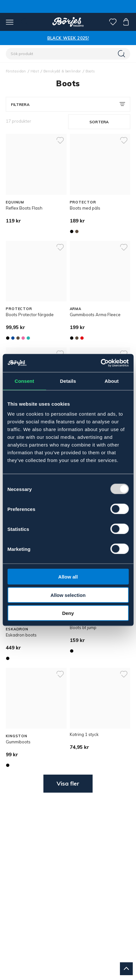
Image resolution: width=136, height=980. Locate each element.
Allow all (68, 577)
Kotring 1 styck (84, 734)
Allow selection (68, 595)
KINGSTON (17, 736)
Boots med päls (85, 208)
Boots (90, 71)
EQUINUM (15, 202)
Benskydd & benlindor (62, 71)
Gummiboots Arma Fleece (95, 315)
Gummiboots (18, 742)
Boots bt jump (83, 627)
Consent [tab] (24, 381)
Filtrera (20, 104)
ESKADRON (17, 629)
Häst (35, 71)
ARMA (76, 309)
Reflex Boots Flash (24, 208)
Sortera (99, 122)
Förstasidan (16, 71)
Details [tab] (68, 381)
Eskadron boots (21, 635)
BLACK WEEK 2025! (68, 38)
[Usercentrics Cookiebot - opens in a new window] (100, 363)
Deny (68, 613)
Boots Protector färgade (30, 315)
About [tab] (112, 381)
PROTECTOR (83, 202)
